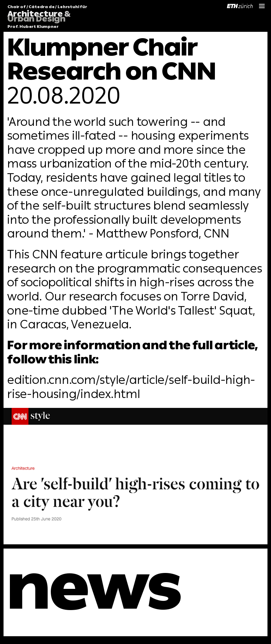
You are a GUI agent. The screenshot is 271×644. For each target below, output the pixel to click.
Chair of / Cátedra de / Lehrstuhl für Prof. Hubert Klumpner (47, 17)
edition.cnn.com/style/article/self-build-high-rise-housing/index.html (131, 387)
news (94, 587)
